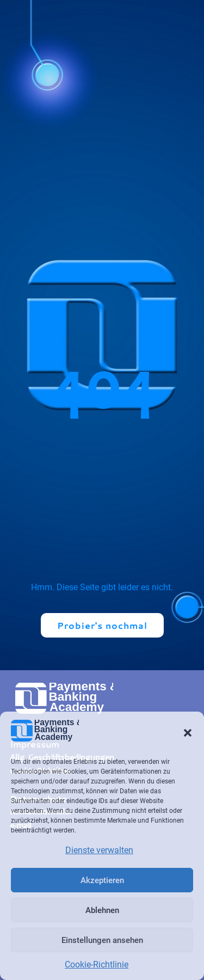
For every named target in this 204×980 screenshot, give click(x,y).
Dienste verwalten (99, 850)
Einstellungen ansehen (102, 940)
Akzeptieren (102, 880)
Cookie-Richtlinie (97, 964)
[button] (188, 733)
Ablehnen (102, 910)
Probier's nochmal (102, 625)
